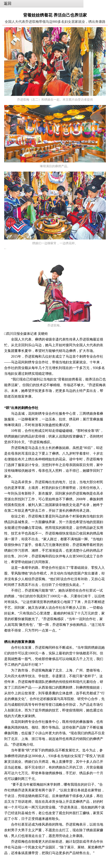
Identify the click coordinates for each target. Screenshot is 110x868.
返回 (8, 3)
